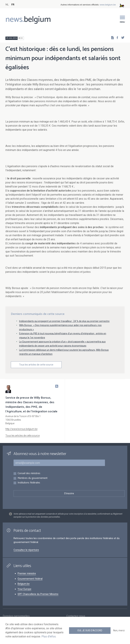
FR (13, 5)
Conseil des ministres (29, 474)
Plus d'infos (49, 636)
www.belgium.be (108, 5)
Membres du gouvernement (32, 478)
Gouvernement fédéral (30, 579)
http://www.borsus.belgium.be (21, 429)
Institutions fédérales (29, 483)
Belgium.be (24, 584)
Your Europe (24, 589)
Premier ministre (27, 573)
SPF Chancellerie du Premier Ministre (38, 594)
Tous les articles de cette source (36, 365)
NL (7, 5)
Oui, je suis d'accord (90, 630)
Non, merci (119, 630)
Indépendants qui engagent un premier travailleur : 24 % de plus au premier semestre (64, 321)
